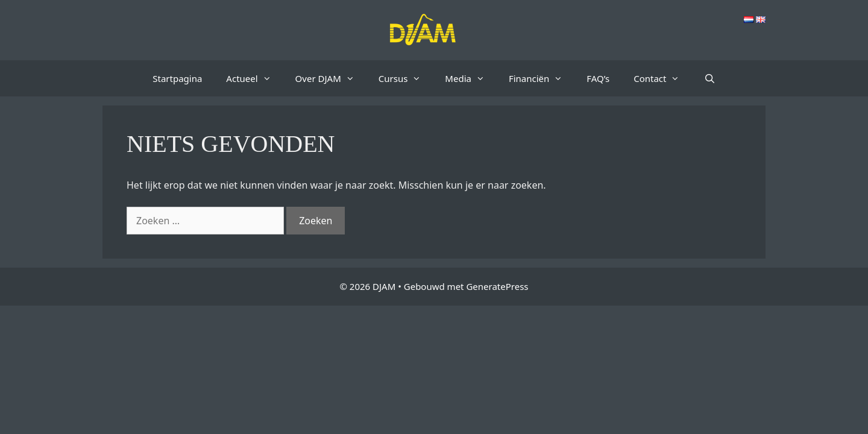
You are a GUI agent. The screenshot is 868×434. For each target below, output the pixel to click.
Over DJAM (331, 78)
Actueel (254, 78)
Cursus (406, 78)
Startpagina (177, 78)
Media (471, 78)
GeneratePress (497, 286)
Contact (662, 78)
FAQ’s (598, 78)
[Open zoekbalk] (709, 78)
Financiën (542, 78)
